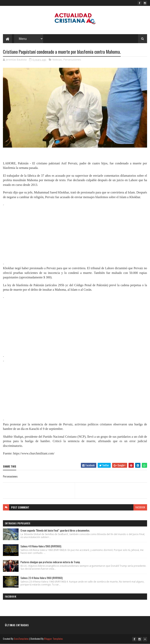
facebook (140, 507)
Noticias (57, 60)
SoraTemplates (21, 639)
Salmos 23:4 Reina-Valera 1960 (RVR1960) (42, 578)
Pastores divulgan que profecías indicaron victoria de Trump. (50, 562)
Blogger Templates (54, 639)
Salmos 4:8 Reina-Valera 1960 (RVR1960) (41, 546)
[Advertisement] (75, 234)
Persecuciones (72, 60)
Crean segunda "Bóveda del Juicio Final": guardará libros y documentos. (55, 530)
